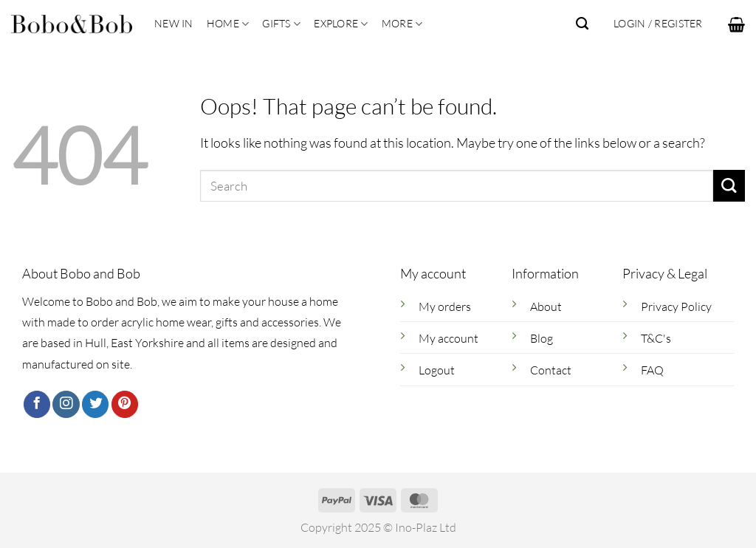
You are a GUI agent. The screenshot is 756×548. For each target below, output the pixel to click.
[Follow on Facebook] (37, 404)
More (402, 24)
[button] (736, 24)
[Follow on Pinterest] (125, 404)
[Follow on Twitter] (95, 404)
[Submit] (729, 186)
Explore (341, 24)
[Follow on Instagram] (66, 404)
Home (228, 24)
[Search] (582, 24)
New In (174, 23)
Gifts (281, 24)
